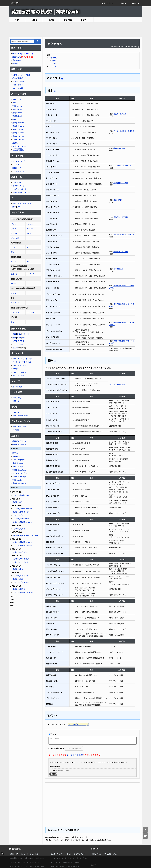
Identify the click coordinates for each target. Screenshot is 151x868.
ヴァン (13, 224)
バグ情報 (16, 430)
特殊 (54, 63)
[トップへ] (145, 830)
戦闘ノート (17, 203)
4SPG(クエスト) (19, 161)
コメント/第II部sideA (21, 495)
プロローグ (17, 99)
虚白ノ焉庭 (117, 200)
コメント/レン (18, 569)
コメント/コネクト (20, 589)
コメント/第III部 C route (22, 542)
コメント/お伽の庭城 (21, 519)
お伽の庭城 (18, 466)
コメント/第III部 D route (22, 509)
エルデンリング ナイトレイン (61, 854)
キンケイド (15, 303)
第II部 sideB (17, 116)
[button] (110, 3)
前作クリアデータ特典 (117, 384)
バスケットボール (19, 189)
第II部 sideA (17, 113)
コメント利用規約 (75, 755)
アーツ (15, 362)
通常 (54, 61)
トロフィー (85, 20)
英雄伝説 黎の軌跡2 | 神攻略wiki (46, 11)
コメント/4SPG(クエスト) (23, 592)
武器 (14, 334)
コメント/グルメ (19, 502)
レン (13, 322)
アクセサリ (54, 58)
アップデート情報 (19, 427)
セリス (13, 261)
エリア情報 (17, 398)
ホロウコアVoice (19, 372)
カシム (13, 293)
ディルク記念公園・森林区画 (124, 131)
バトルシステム (19, 81)
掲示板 (51, 20)
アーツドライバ (25, 362)
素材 (24, 338)
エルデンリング (80, 854)
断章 (14, 119)
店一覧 (15, 387)
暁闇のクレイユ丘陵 (121, 252)
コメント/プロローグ (21, 512)
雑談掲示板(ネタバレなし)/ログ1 (25, 535)
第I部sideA (18, 463)
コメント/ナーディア (21, 562)
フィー (13, 252)
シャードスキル (27, 359)
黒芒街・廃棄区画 (120, 114)
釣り (14, 207)
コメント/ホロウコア (21, 559)
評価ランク (17, 168)
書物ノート (27, 203)
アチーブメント (18, 171)
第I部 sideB (17, 109)
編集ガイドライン (19, 441)
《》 (19, 150)
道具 (14, 338)
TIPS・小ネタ (18, 85)
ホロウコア (17, 369)
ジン (28, 247)
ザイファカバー (19, 376)
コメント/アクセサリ (77, 724)
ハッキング (17, 182)
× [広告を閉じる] (2, 854)
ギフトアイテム (18, 341)
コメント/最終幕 (19, 529)
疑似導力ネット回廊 (121, 183)
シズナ (13, 283)
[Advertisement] (75, 30)
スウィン (14, 274)
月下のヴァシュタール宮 (122, 165)
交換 (21, 387)
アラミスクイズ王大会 (21, 192)
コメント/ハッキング (21, 576)
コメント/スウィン (20, 552)
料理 (19, 338)
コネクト (16, 164)
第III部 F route (18, 140)
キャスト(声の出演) (20, 415)
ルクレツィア (31, 312)
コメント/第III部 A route (22, 522)
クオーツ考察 (18, 88)
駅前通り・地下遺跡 (121, 217)
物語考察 (16, 64)
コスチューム (18, 344)
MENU (34, 20)
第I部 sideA (17, 106)
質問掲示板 (17, 60)
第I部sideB (18, 480)
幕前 (14, 103)
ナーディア (30, 274)
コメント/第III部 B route (22, 545)
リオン (29, 261)
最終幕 (15, 143)
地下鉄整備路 (118, 269)
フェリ (13, 229)
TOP (17, 20)
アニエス (30, 224)
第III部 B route (18, 126)
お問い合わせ (97, 854)
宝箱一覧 (16, 401)
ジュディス (15, 238)
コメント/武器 (18, 515)
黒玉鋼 (15, 348)
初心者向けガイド (19, 78)
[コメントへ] (145, 836)
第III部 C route (18, 129)
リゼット (14, 233)
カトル (29, 233)
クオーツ (16, 359)
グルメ (20, 207)
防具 (19, 334)
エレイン (14, 247)
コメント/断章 (18, 579)
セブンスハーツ (19, 186)
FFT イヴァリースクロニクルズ (27, 854)
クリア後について (19, 146)
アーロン (29, 229)
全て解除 (53, 774)
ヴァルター (15, 312)
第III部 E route (18, 136)
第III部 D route (18, 133)
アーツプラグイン (19, 365)
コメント (53, 66)
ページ (135, 3)
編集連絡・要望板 (19, 444)
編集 (123, 3)
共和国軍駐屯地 (119, 148)
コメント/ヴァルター (21, 582)
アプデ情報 (68, 20)
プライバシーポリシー (111, 854)
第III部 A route (18, 123)
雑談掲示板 (17, 53)
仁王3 (12, 854)
